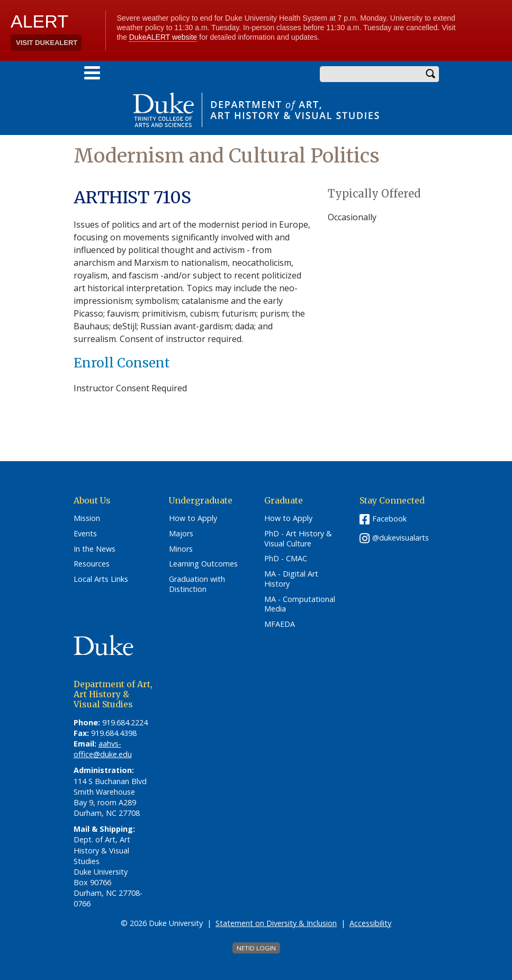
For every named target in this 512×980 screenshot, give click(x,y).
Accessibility (370, 923)
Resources (92, 564)
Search (431, 74)
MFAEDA (280, 624)
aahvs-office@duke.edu (103, 749)
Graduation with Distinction (197, 584)
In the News (95, 549)
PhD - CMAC (286, 559)
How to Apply (193, 518)
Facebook (389, 519)
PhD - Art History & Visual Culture (298, 539)
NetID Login (256, 948)
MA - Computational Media (300, 604)
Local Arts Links (101, 579)
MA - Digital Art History (291, 579)
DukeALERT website (163, 37)
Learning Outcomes (203, 564)
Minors (181, 549)
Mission (87, 518)
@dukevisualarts (401, 538)
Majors (181, 534)
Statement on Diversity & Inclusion (276, 923)
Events (85, 534)
